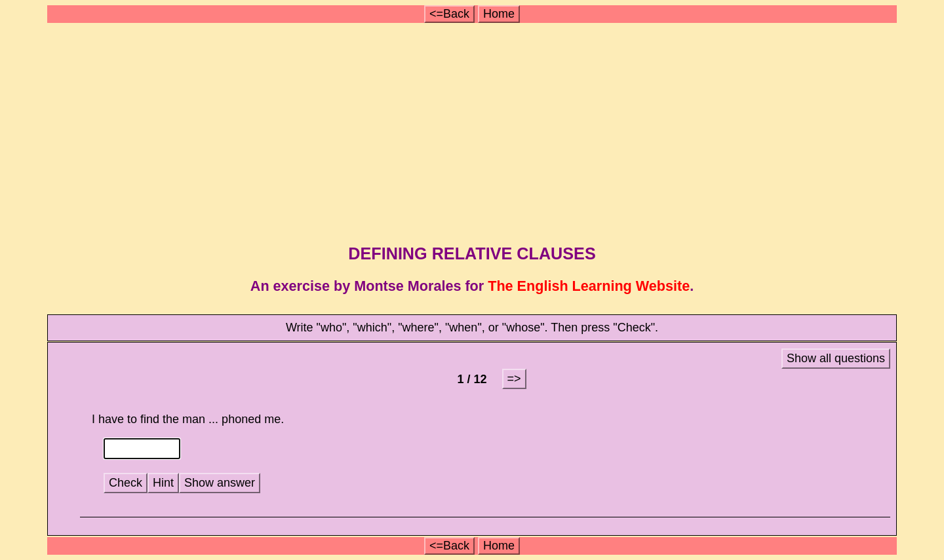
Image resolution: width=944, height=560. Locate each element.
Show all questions (836, 358)
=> (514, 379)
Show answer (220, 483)
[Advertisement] (474, 130)
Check (126, 483)
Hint (163, 483)
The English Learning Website (589, 286)
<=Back (449, 14)
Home (499, 14)
